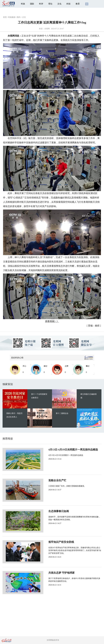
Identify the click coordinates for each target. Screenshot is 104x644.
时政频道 (12, 17)
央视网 (47, 29)
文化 (59, 4)
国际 (32, 4)
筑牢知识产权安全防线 (53, 542)
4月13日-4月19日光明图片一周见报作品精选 (65, 450)
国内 (19, 17)
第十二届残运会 (62, 413)
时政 (23, 4)
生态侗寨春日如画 (50, 511)
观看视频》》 (52, 321)
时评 (41, 4)
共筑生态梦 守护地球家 (53, 573)
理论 (50, 4)
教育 (78, 4)
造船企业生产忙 (49, 480)
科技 (68, 4)
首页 (5, 17)
